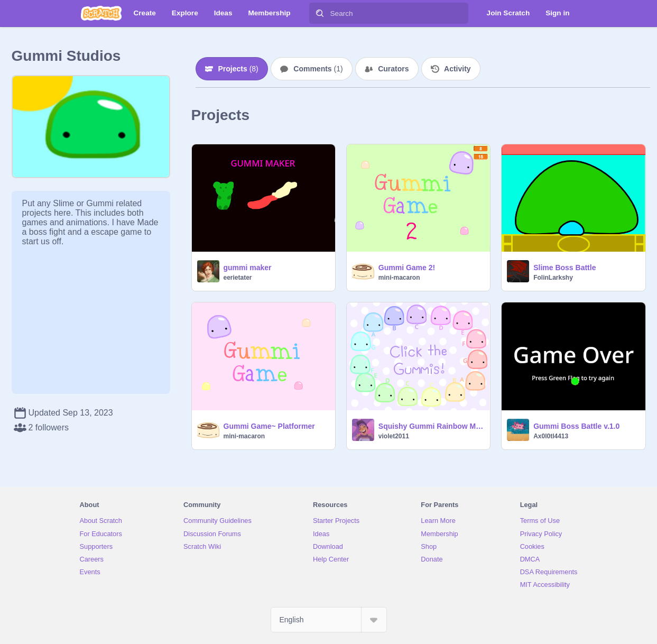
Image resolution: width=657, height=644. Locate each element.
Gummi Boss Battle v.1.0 (576, 426)
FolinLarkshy (553, 278)
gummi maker (248, 268)
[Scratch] (101, 13)
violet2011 (394, 436)
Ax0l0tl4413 (551, 436)
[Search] (320, 13)
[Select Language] (329, 620)
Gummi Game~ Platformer (269, 426)
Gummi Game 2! (407, 268)
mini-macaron (399, 278)
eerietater (238, 278)
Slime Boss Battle (565, 268)
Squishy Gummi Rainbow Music (431, 426)
